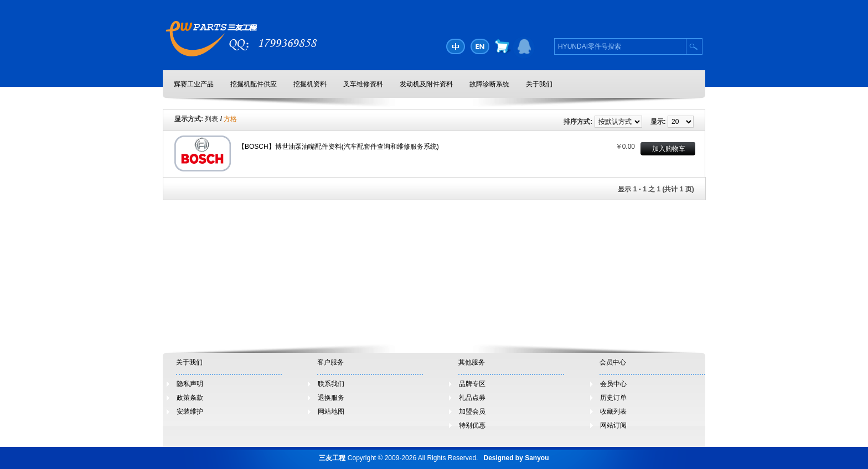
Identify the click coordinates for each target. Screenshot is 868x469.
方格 (230, 119)
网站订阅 (613, 425)
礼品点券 (472, 398)
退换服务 (331, 398)
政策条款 (190, 398)
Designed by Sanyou (516, 458)
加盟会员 (472, 411)
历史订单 (613, 398)
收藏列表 (613, 411)
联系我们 (331, 384)
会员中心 (613, 384)
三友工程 (332, 458)
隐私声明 (190, 384)
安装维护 (190, 411)
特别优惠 (472, 425)
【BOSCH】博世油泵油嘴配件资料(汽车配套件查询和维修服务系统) (339, 147)
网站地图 (331, 411)
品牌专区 (472, 384)
